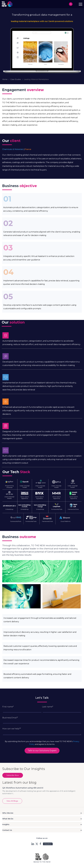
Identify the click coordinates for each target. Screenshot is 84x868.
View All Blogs (12, 801)
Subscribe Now (13, 775)
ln (33, 844)
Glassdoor (48, 844)
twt (37, 844)
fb (41, 844)
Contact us (75, 4)
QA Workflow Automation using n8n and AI (23, 788)
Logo (8, 4)
